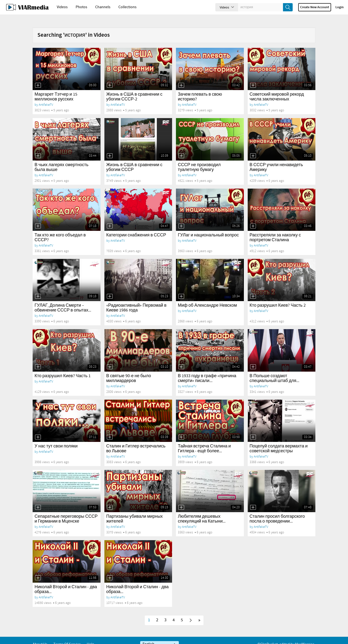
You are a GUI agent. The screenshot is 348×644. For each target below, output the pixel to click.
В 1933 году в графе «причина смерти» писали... (207, 370)
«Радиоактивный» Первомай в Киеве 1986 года (136, 300)
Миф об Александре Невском (207, 297)
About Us (40, 636)
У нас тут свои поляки (56, 438)
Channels (103, 7)
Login (340, 7)
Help (91, 636)
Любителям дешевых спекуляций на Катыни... (202, 511)
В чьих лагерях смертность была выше (62, 159)
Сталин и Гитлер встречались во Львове (136, 440)
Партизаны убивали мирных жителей (135, 511)
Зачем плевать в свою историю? (200, 89)
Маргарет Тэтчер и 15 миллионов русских (56, 89)
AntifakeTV (46, 96)
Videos (62, 7)
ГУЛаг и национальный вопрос (208, 227)
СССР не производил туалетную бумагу (199, 159)
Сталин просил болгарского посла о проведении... (277, 511)
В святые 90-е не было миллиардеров (129, 370)
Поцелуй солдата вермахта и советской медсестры (279, 440)
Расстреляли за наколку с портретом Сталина (275, 229)
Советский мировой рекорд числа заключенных (277, 89)
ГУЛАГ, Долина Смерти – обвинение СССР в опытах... (63, 300)
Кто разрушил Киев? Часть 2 (278, 297)
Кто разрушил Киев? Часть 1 (63, 368)
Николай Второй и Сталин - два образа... (66, 581)
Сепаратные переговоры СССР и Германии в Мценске (66, 511)
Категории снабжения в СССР (136, 227)
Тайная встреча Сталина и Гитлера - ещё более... (204, 440)
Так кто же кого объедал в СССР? (60, 229)
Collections (127, 7)
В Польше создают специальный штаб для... (275, 370)
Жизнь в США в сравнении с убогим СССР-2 (134, 89)
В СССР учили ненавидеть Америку (276, 159)
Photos (81, 7)
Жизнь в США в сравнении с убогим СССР (134, 159)
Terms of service (67, 636)
